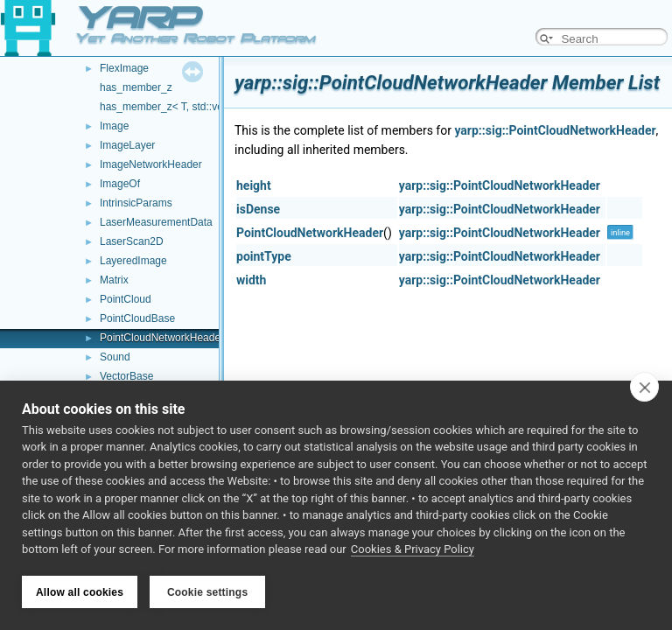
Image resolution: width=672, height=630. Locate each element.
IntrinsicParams (136, 203)
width (251, 280)
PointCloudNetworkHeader (162, 338)
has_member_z (136, 87)
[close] (644, 387)
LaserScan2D (132, 241)
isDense (258, 209)
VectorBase (126, 376)
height (254, 185)
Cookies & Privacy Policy (413, 550)
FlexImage (124, 68)
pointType (264, 256)
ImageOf (120, 184)
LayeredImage (133, 261)
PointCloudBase (137, 318)
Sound (115, 357)
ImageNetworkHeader (151, 164)
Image (114, 126)
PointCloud (126, 299)
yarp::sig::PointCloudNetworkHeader (555, 130)
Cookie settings (207, 592)
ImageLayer (127, 145)
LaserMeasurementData (156, 222)
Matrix (114, 280)
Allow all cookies (80, 592)
